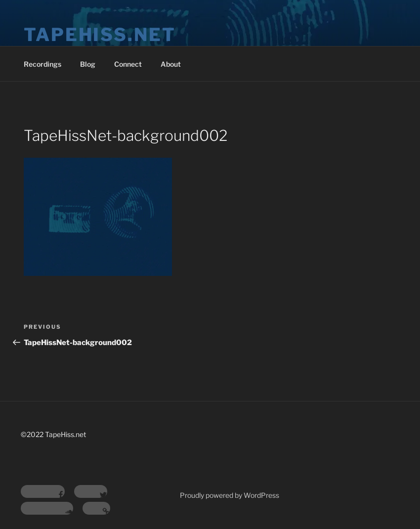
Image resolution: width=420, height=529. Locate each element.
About (171, 64)
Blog (88, 64)
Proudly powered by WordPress (230, 495)
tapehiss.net (100, 35)
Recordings (42, 64)
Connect (128, 64)
